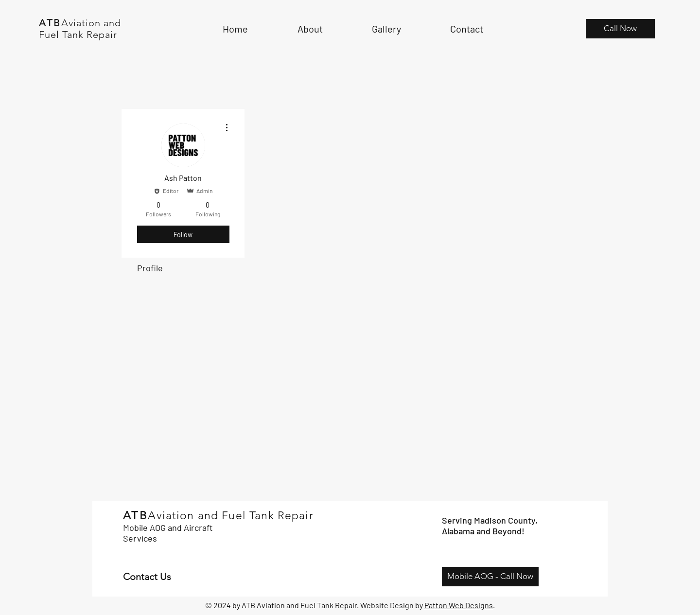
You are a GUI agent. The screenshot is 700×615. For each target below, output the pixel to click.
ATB (50, 23)
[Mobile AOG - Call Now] (490, 577)
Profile (150, 268)
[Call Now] (620, 29)
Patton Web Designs (459, 605)
